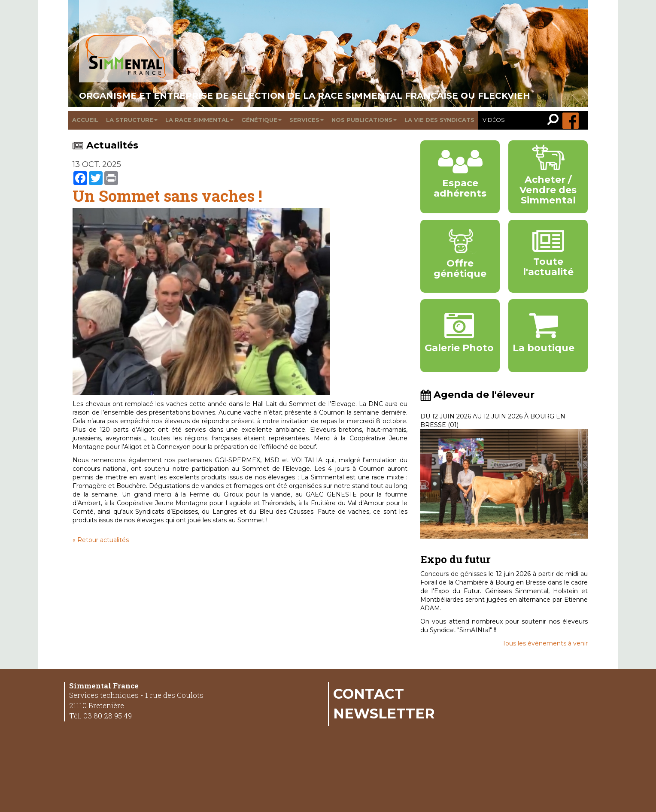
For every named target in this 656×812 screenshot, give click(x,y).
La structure (132, 120)
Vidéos (494, 120)
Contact (369, 694)
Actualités (105, 145)
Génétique (261, 120)
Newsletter (384, 713)
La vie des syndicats (439, 120)
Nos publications (364, 120)
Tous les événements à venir (545, 643)
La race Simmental (199, 120)
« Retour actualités (101, 540)
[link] (555, 120)
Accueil (85, 120)
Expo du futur (456, 559)
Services (307, 120)
